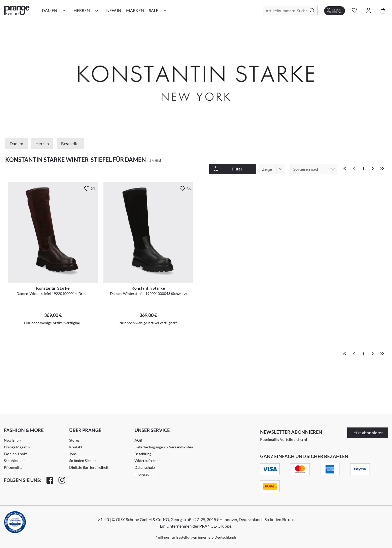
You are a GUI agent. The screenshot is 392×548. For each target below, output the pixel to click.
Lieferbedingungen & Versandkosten (164, 447)
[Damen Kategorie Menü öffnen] (64, 10)
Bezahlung (143, 454)
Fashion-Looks (16, 454)
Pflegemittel (14, 467)
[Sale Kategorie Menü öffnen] (165, 10)
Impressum (144, 474)
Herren (42, 143)
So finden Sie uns (83, 461)
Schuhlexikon (15, 461)
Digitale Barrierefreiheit (89, 467)
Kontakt (76, 447)
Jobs (73, 454)
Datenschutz (145, 467)
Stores (74, 440)
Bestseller (71, 143)
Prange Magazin (17, 447)
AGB (138, 440)
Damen (16, 143)
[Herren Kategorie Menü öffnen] (97, 10)
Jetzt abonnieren (368, 433)
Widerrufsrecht (147, 461)
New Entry (13, 440)
